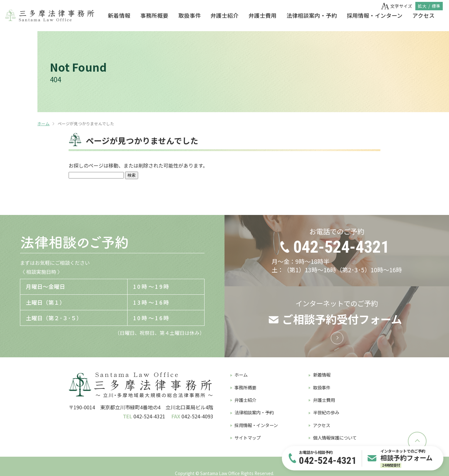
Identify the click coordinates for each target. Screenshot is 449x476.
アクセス (424, 15)
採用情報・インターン (375, 15)
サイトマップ (248, 438)
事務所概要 (154, 15)
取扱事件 (190, 15)
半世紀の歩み (326, 412)
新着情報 (119, 15)
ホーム (43, 124)
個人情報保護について (335, 438)
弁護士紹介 (224, 15)
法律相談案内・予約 (312, 15)
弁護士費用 (263, 15)
